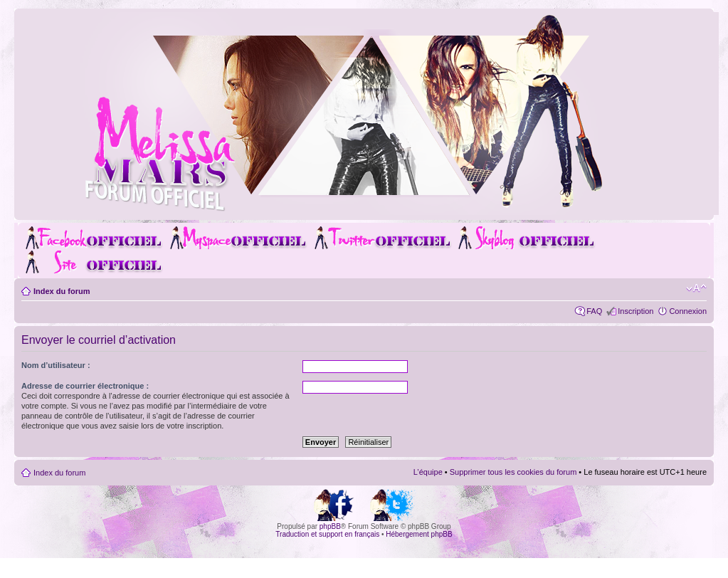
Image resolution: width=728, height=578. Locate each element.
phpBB (330, 526)
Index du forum (62, 291)
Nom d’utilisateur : (56, 365)
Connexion (688, 311)
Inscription (635, 311)
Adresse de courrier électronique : (85, 386)
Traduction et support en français (327, 534)
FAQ (594, 311)
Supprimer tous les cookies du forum (513, 472)
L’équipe (428, 472)
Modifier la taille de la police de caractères (696, 288)
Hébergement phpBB (419, 534)
